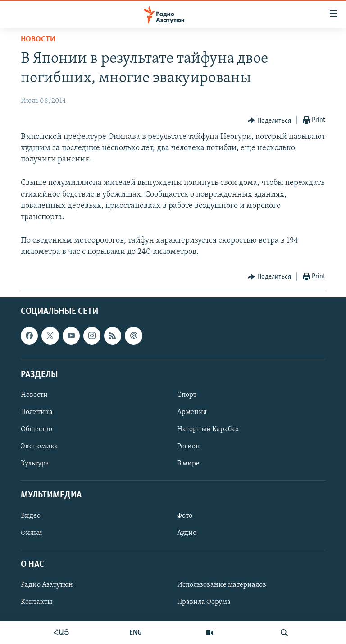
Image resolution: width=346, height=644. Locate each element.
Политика (37, 412)
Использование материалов (222, 585)
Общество (36, 429)
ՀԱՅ (61, 633)
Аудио (187, 533)
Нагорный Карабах (208, 429)
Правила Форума (204, 602)
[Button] (269, 120)
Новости (38, 39)
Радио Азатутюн (47, 585)
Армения (192, 412)
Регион (189, 446)
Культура (35, 464)
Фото (185, 515)
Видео (31, 515)
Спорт (187, 395)
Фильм (31, 533)
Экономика (39, 446)
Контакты (36, 602)
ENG (135, 633)
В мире (188, 464)
